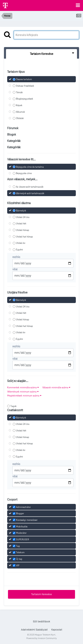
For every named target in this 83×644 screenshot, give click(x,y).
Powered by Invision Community (42, 638)
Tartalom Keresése (41, 594)
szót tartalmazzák (30, 193)
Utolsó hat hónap (24, 237)
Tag (18, 546)
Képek (19, 105)
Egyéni (19, 249)
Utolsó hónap (23, 230)
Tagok (13, 406)
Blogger (20, 513)
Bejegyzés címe (24, 173)
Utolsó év (21, 243)
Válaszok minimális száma (56, 387)
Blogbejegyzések (25, 99)
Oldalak (20, 118)
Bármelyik (21, 211)
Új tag (19, 559)
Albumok (20, 112)
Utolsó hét (21, 224)
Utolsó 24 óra (23, 217)
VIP (18, 565)
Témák (19, 92)
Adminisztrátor (23, 507)
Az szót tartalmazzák (30, 187)
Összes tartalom (24, 79)
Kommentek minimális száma (23, 387)
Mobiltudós (22, 526)
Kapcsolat (57, 630)
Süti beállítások (41, 622)
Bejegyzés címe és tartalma (30, 167)
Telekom (20, 552)
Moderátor (21, 533)
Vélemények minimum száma (23, 392)
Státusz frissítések (25, 86)
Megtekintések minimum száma (24, 396)
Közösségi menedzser (27, 520)
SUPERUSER (22, 539)
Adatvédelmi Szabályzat (34, 630)
